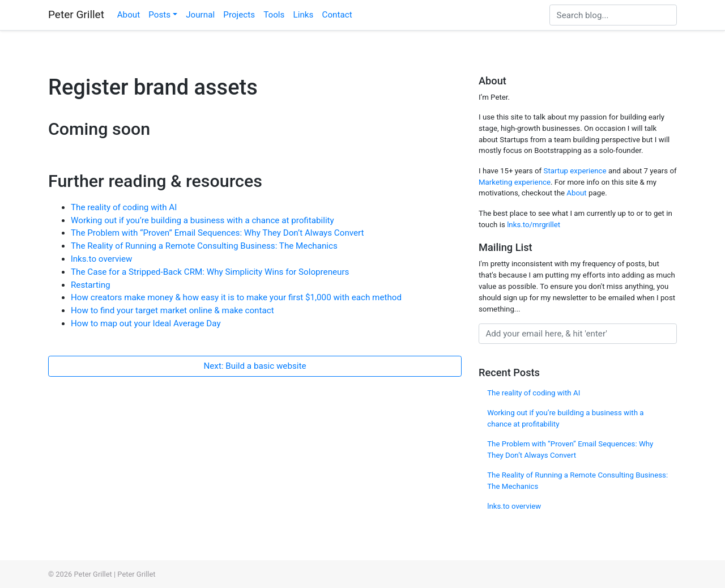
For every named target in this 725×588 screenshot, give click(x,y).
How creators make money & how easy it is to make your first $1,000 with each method (236, 297)
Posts (159, 15)
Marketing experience (515, 182)
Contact (337, 15)
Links (304, 15)
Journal (200, 15)
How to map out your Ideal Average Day (146, 323)
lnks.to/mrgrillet (534, 225)
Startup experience (575, 171)
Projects (239, 15)
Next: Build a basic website (255, 366)
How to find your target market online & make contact (172, 310)
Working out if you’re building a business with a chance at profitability (202, 220)
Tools (274, 15)
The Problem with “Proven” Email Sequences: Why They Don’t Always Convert (217, 233)
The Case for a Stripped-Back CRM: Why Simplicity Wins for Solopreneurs (210, 272)
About (129, 15)
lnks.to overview (102, 259)
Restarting (91, 285)
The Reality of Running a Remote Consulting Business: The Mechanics (204, 246)
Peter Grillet (76, 14)
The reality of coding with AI (124, 207)
